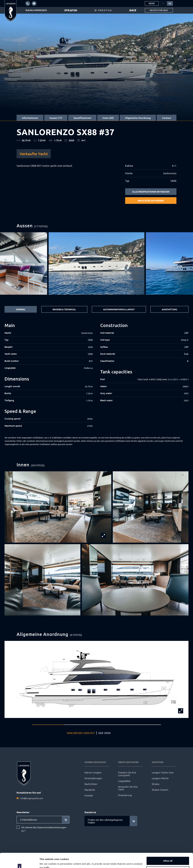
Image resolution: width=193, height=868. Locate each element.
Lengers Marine (160, 778)
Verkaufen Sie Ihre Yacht (128, 788)
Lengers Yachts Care (163, 772)
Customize (168, 857)
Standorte (90, 790)
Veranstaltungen (93, 778)
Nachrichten (91, 784)
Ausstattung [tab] (169, 309)
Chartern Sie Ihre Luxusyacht (127, 774)
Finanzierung (125, 795)
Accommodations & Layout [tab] (119, 309)
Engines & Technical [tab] (64, 309)
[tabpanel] (96, 375)
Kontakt (89, 795)
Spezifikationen (82, 118)
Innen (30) (108, 118)
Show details (47, 862)
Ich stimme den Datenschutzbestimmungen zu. (44, 829)
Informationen (30, 118)
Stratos (156, 784)
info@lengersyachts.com (32, 798)
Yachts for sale (159, 10)
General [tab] (21, 309)
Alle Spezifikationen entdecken (151, 192)
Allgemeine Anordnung (138, 118)
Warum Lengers (93, 772)
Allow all (168, 847)
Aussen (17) (56, 118)
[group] (97, 263)
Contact (167, 118)
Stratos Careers (160, 790)
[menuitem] (163, 3)
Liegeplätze (124, 781)
